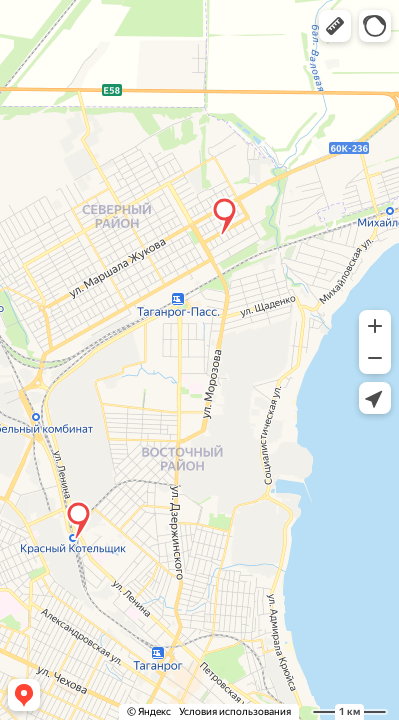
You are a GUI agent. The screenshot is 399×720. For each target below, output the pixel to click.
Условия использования (235, 711)
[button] (335, 26)
